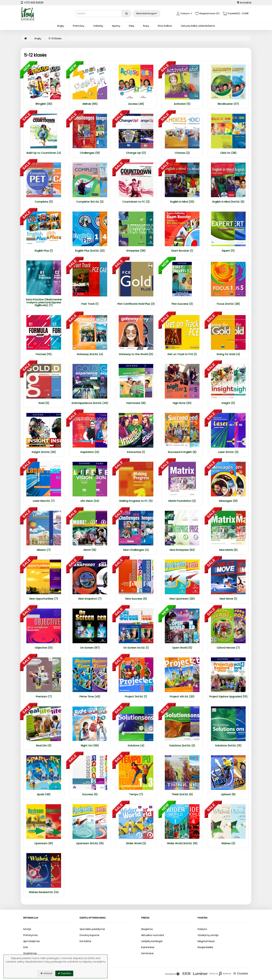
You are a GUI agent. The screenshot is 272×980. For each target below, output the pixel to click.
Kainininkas (148, 947)
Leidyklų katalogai (152, 941)
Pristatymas (30, 935)
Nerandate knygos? (147, 13)
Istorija (27, 929)
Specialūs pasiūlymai (92, 929)
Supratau (64, 973)
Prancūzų (78, 26)
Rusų (146, 26)
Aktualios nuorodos (153, 935)
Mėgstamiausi (206, 941)
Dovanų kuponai (89, 935)
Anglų (60, 26)
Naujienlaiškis (205, 947)
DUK (26, 947)
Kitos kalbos (165, 26)
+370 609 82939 (32, 3)
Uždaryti (46, 973)
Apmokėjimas (31, 941)
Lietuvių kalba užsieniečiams (198, 26)
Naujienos (147, 929)
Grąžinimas (30, 953)
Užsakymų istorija (208, 935)
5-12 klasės (55, 38)
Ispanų (116, 26)
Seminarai (147, 953)
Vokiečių (98, 26)
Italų (131, 26)
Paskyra (202, 929)
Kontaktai (244, 3)
